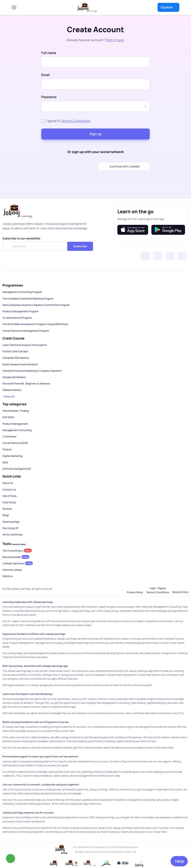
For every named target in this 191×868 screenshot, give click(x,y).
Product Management (15, 424)
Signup (162, 588)
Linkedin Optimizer (18, 563)
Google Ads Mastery (14, 377)
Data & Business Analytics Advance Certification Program (36, 305)
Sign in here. (115, 40)
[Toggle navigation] (16, 7)
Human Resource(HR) (15, 443)
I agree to (68, 121)
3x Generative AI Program (17, 318)
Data (5, 462)
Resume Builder (16, 557)
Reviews (7, 509)
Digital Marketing (12, 456)
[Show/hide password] (145, 106)
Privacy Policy (135, 592)
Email (45, 75)
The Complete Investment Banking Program (28, 299)
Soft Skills (8, 417)
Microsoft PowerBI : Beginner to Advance (26, 384)
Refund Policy (180, 592)
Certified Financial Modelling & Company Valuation (32, 371)
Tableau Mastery (12, 390)
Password (49, 97)
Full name (49, 53)
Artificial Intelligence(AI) (17, 469)
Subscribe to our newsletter (21, 238)
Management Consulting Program (22, 292)
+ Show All (9, 397)
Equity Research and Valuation (20, 364)
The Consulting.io (17, 551)
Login (153, 588)
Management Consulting (17, 430)
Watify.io (8, 576)
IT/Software (9, 437)
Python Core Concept (15, 351)
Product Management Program (21, 311)
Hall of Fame (10, 496)
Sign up (96, 134)
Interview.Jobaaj (12, 570)
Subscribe (80, 246)
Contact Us (9, 490)
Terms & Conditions (76, 121)
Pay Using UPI (10, 528)
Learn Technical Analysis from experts (25, 345)
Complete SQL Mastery (16, 358)
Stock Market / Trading (16, 411)
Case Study (9, 502)
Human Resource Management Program (26, 331)
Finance (7, 449)
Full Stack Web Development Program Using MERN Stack (35, 324)
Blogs (6, 515)
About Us (8, 483)
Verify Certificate (12, 535)
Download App (11, 522)
